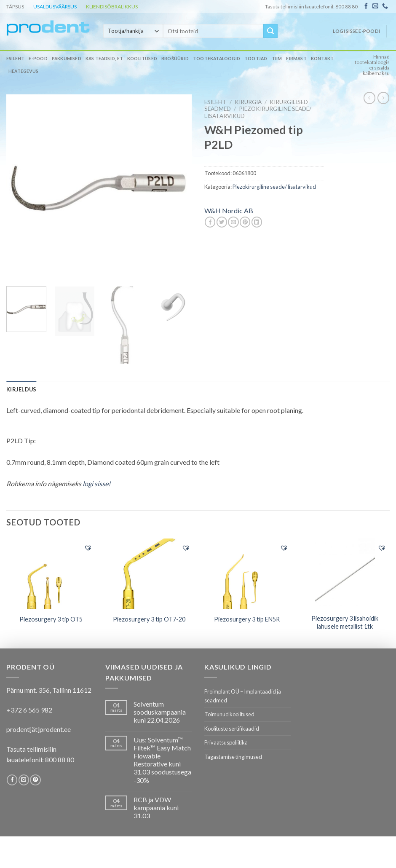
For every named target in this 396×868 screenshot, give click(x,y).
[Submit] (270, 31)
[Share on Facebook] (210, 222)
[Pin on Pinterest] (245, 222)
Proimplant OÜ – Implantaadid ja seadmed (243, 696)
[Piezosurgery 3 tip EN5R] (247, 574)
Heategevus (23, 71)
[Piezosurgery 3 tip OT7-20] (149, 574)
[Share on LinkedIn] (257, 222)
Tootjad (256, 59)
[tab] (21, 389)
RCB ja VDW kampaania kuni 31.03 (156, 808)
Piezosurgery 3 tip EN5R (247, 619)
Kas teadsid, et (104, 59)
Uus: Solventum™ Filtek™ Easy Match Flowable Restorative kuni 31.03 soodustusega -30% (162, 760)
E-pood (38, 59)
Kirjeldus (21, 389)
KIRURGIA (248, 102)
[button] (88, 548)
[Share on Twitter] (222, 222)
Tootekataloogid (217, 59)
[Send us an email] (375, 6)
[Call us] (385, 6)
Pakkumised (67, 59)
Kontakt (322, 59)
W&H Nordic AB (229, 210)
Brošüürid (175, 59)
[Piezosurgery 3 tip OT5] (51, 574)
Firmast (296, 59)
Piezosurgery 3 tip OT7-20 (149, 619)
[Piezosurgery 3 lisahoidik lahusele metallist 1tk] (345, 574)
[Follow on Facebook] (366, 6)
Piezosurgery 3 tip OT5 (51, 619)
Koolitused (142, 59)
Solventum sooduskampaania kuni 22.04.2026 (160, 712)
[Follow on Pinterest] (35, 780)
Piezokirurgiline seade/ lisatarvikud (274, 187)
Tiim (277, 59)
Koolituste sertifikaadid (232, 729)
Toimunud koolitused (229, 714)
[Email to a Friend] (233, 222)
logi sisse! (96, 484)
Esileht (15, 59)
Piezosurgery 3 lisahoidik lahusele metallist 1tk (345, 622)
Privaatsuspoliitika (226, 742)
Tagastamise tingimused (233, 757)
